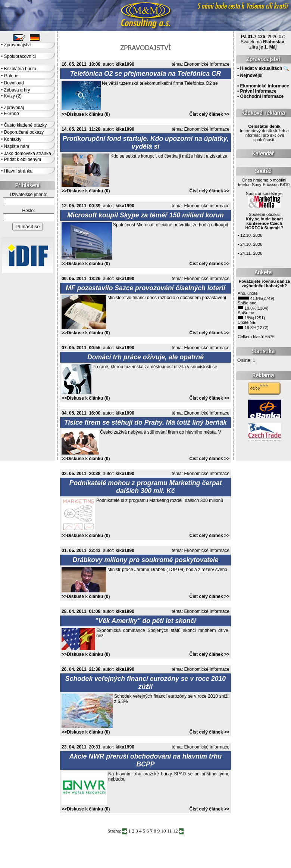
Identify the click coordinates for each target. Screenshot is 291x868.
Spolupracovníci (20, 56)
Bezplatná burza (20, 69)
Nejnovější (251, 75)
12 (175, 831)
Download (14, 83)
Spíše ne (246, 313)
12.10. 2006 (251, 235)
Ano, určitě (248, 293)
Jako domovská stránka (28, 154)
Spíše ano (247, 303)
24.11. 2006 (251, 253)
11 (170, 831)
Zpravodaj (14, 108)
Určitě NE (247, 322)
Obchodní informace (262, 96)
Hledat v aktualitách (261, 68)
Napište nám (17, 146)
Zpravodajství (18, 45)
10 (163, 831)
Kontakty (13, 139)
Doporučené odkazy (24, 132)
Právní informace (258, 91)
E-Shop (12, 114)
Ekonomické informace (207, 64)
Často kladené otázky (26, 125)
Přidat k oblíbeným (23, 159)
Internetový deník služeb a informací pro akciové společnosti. (264, 133)
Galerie (11, 76)
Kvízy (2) (13, 96)
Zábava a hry (17, 90)
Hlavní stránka (18, 171)
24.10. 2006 (251, 244)
